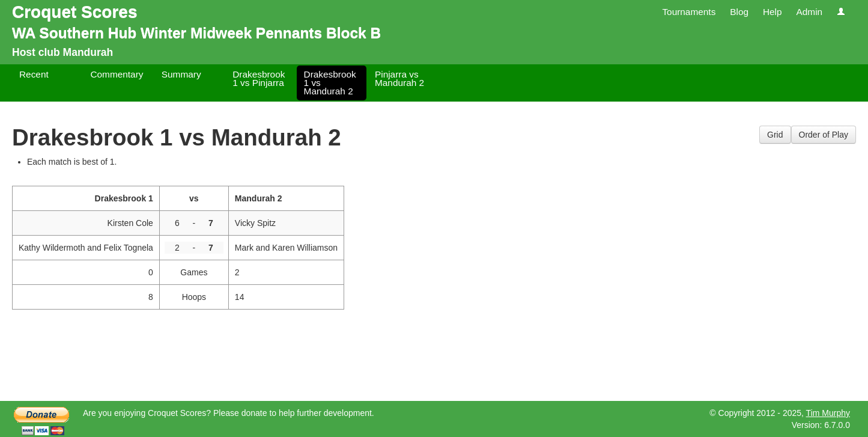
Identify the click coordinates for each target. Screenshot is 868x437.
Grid (775, 135)
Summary (181, 74)
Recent (34, 74)
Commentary (117, 74)
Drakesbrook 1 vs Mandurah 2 (330, 83)
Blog (739, 12)
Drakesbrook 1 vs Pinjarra (259, 78)
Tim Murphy (828, 413)
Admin (809, 12)
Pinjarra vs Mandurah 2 (399, 78)
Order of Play (824, 135)
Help (772, 12)
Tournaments (689, 12)
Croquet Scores (75, 12)
